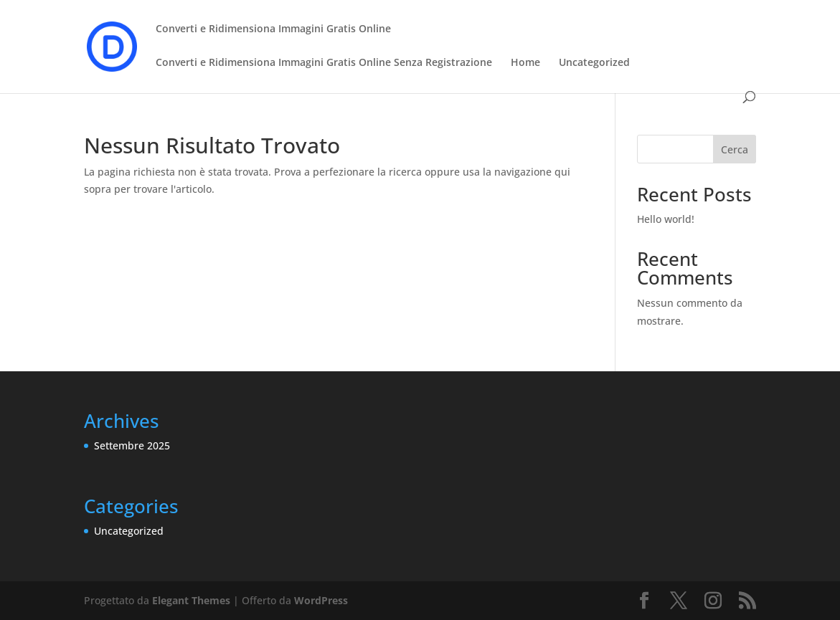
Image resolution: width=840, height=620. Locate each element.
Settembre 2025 (132, 445)
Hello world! (666, 219)
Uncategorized (594, 63)
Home (525, 63)
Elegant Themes (191, 600)
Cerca (735, 149)
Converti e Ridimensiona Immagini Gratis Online (273, 29)
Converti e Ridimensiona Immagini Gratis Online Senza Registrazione (324, 63)
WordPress (321, 600)
